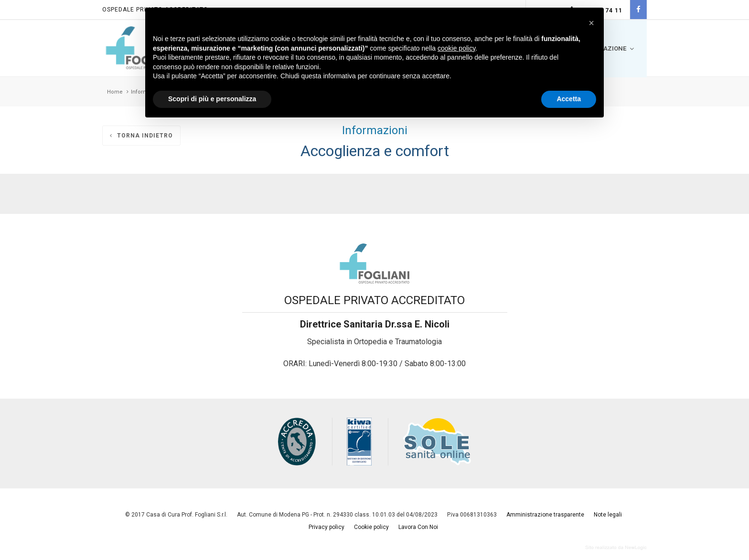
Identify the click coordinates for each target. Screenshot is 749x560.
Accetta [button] (569, 99)
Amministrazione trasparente (545, 515)
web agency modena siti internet (616, 548)
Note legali (608, 515)
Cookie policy (371, 527)
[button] (591, 23)
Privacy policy (326, 527)
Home (115, 92)
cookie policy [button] (456, 48)
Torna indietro (141, 136)
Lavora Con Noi (418, 527)
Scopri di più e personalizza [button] (212, 99)
